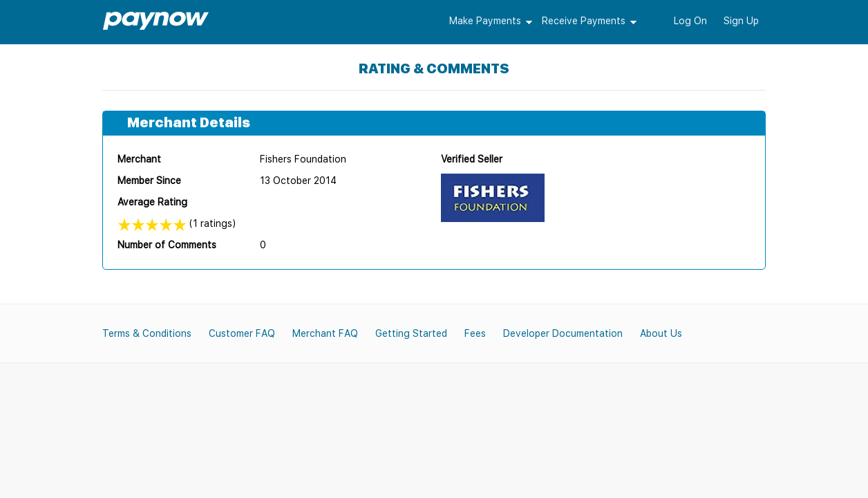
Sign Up (741, 21)
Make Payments (485, 21)
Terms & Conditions (147, 333)
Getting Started (411, 333)
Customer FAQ (242, 333)
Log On (690, 21)
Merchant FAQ (325, 333)
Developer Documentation (563, 333)
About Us (661, 333)
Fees (475, 333)
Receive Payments (584, 21)
